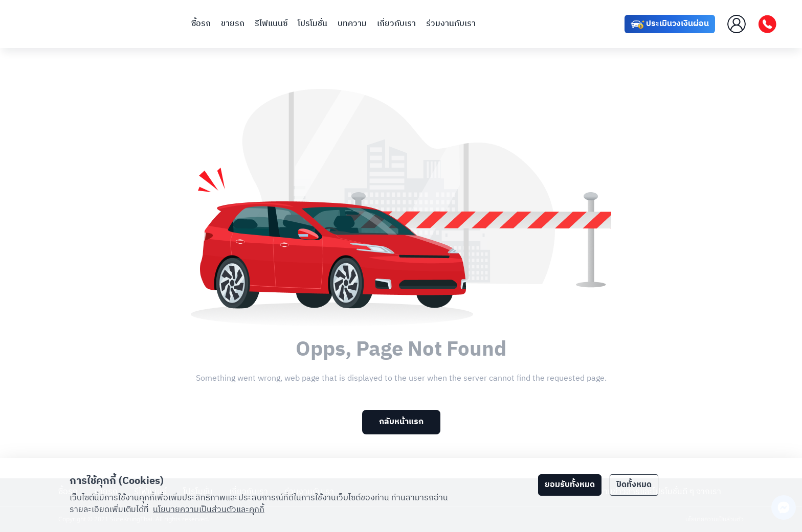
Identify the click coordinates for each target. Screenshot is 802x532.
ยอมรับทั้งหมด (570, 485)
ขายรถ (233, 24)
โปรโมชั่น (313, 24)
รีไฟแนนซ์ (271, 24)
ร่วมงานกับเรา (451, 24)
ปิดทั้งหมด (634, 485)
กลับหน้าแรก (401, 422)
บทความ (352, 24)
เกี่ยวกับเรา (396, 24)
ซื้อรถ (201, 24)
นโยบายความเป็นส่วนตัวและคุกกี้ (209, 510)
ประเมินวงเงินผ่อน (670, 24)
